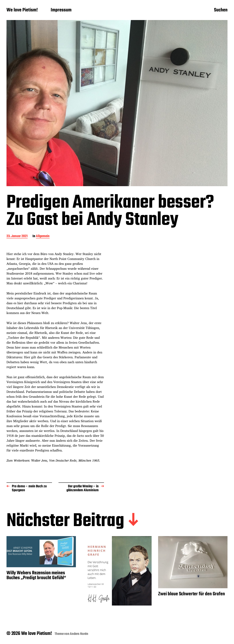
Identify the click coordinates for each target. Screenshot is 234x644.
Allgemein (43, 236)
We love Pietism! (22, 10)
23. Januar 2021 (17, 236)
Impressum (61, 10)
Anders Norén (79, 634)
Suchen (221, 10)
